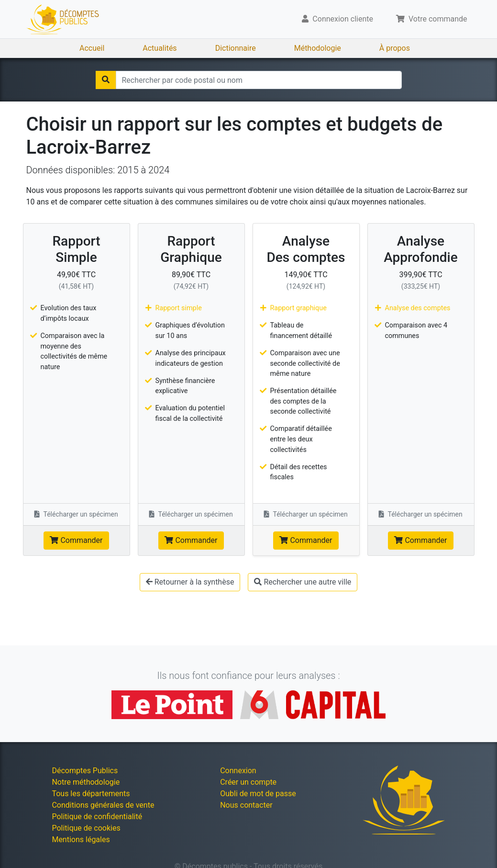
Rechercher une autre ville (303, 582)
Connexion (238, 771)
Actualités (160, 48)
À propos (395, 48)
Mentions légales (81, 840)
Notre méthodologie (86, 782)
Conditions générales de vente (103, 805)
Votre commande (432, 19)
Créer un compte (248, 782)
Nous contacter (246, 805)
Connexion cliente (337, 19)
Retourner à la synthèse (190, 582)
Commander (76, 540)
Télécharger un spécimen (76, 514)
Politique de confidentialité (97, 817)
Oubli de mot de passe (258, 794)
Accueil (92, 48)
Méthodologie (318, 48)
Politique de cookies (86, 828)
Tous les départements (91, 794)
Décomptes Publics (85, 771)
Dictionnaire (236, 48)
